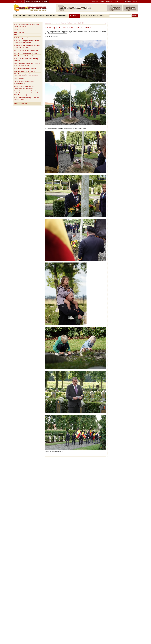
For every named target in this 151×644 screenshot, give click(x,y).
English (135, 1)
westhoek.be (19, 1)
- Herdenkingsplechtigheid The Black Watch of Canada (27, 99)
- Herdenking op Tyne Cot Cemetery (26, 50)
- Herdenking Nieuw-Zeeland (24, 71)
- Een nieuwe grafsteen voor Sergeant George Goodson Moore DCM (27, 42)
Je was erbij (74, 16)
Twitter (116, 1)
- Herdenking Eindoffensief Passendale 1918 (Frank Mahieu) (24, 87)
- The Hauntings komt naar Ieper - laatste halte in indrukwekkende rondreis (26, 75)
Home (16, 16)
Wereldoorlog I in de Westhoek (37, 1)
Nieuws (53, 16)
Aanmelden (23, 103)
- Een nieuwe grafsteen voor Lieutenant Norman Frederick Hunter (27, 46)
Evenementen (63, 16)
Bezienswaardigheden (28, 16)
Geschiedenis (44, 16)
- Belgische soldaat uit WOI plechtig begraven (26, 60)
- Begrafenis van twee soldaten (25, 68)
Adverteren (95, 1)
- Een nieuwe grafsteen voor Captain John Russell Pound (27, 26)
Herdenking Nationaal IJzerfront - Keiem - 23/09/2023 (69, 23)
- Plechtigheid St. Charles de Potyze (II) (27, 53)
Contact (102, 1)
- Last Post (19, 29)
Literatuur (94, 16)
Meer (16, 103)
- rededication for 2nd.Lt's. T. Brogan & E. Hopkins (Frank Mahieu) (27, 64)
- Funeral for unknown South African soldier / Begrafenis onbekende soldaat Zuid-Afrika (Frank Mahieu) (27, 93)
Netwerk (84, 16)
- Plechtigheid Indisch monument (25, 38)
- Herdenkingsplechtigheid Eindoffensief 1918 (24, 83)
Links (102, 16)
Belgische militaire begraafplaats (58, 33)
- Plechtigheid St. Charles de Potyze (26, 56)
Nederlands (128, 1)
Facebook (109, 1)
